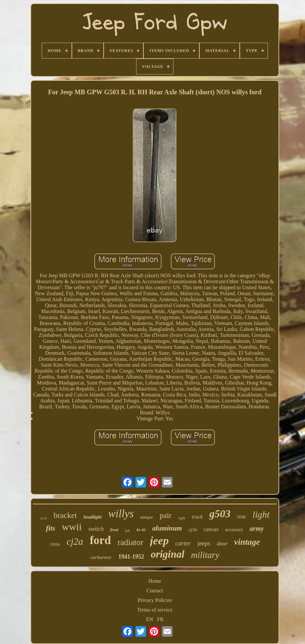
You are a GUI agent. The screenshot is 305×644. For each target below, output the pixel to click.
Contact (155, 591)
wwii (72, 527)
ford (100, 540)
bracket (65, 515)
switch (96, 529)
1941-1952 (131, 557)
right (182, 518)
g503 (220, 514)
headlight (92, 517)
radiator (130, 542)
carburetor (101, 557)
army (257, 529)
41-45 (141, 530)
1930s (55, 544)
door (222, 544)
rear (241, 516)
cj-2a (44, 518)
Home (155, 581)
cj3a (193, 529)
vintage (247, 542)
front (114, 530)
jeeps (204, 543)
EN (150, 619)
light (261, 514)
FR (160, 619)
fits (51, 528)
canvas (211, 529)
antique (147, 517)
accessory (234, 530)
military (205, 555)
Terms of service (155, 610)
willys (121, 514)
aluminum (167, 528)
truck (197, 517)
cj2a (75, 541)
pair (166, 515)
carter (183, 543)
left (127, 530)
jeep (159, 541)
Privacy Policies (155, 600)
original (168, 554)
